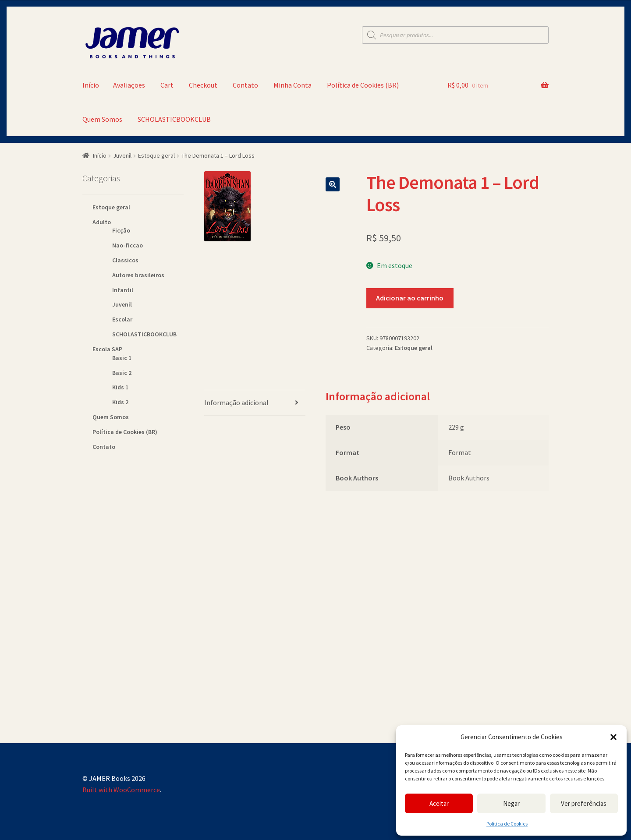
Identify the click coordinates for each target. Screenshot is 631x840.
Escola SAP (107, 349)
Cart (167, 85)
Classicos (125, 260)
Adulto (102, 222)
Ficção (121, 230)
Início (91, 85)
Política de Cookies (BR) (363, 85)
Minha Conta (292, 85)
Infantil (123, 290)
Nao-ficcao (128, 245)
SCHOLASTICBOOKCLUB (174, 119)
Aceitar (439, 803)
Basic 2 (122, 373)
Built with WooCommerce (121, 790)
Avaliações (129, 85)
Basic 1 (122, 358)
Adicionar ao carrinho (410, 298)
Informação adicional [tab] (236, 402)
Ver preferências (584, 803)
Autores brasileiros (138, 275)
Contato (245, 85)
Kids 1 (120, 387)
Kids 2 (120, 402)
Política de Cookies (507, 824)
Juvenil (122, 155)
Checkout (203, 85)
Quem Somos (102, 119)
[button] (613, 737)
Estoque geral (156, 155)
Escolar (122, 319)
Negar (511, 803)
